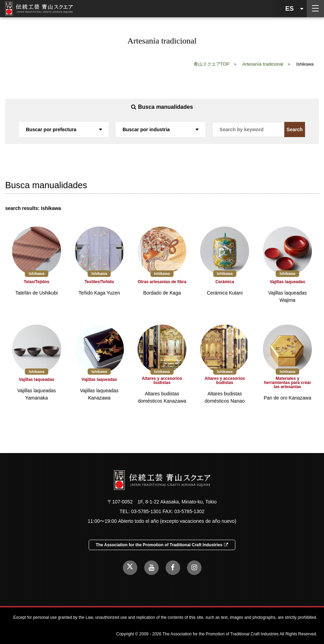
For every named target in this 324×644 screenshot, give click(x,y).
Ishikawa (36, 273)
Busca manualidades (162, 107)
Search (295, 129)
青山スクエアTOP (212, 64)
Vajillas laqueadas (288, 282)
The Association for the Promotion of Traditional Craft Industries (162, 545)
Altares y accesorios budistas (162, 381)
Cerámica (225, 282)
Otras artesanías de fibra (162, 282)
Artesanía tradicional (263, 64)
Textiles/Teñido (99, 282)
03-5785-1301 (146, 511)
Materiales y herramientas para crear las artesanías (288, 383)
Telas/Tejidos (37, 282)
